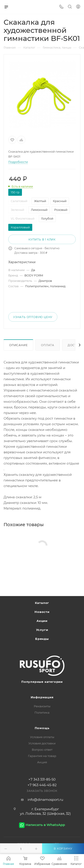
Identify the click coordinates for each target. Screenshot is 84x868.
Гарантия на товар (42, 756)
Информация (42, 697)
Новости (42, 612)
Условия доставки (42, 743)
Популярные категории (42, 682)
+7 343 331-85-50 (42, 779)
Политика (42, 712)
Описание (18, 345)
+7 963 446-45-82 (42, 785)
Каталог (42, 603)
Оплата (48, 345)
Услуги (42, 630)
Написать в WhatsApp (45, 825)
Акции (42, 621)
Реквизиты (42, 706)
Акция (42, 762)
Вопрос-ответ (42, 750)
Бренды (42, 639)
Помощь (42, 728)
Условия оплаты (42, 737)
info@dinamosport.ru (45, 800)
